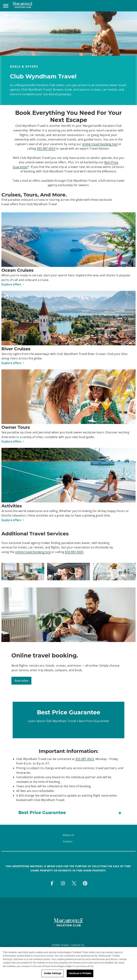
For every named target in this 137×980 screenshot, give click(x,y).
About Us (68, 835)
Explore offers (11, 284)
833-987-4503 (46, 149)
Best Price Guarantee (94, 721)
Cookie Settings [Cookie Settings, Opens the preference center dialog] (53, 975)
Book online (21, 681)
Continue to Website (80, 975)
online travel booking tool (100, 144)
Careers (68, 841)
